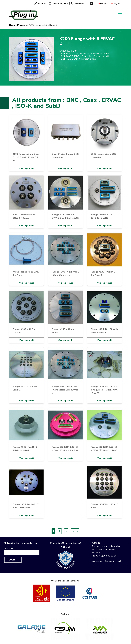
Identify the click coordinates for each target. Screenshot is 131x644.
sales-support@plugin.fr (103, 561)
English (117, 3)
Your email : (9, 549)
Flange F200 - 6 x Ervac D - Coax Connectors (65, 273)
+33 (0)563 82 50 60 (106, 556)
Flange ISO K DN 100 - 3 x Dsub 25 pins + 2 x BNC (65, 449)
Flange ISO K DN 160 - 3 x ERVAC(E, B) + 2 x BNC (104, 449)
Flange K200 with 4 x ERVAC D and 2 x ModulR (65, 216)
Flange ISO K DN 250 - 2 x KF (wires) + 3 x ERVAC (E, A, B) (104, 390)
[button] (32, 59)
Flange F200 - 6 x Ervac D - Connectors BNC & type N (65, 390)
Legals (119, 561)
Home (12, 25)
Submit (13, 560)
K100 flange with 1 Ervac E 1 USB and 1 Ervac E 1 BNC (26, 157)
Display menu (120, 15)
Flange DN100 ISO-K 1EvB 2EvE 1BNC (102, 216)
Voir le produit (27, 168)
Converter (42, 3)
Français (104, 3)
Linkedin (91, 3)
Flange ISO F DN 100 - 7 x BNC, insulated (26, 506)
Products (22, 25)
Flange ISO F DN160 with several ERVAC (104, 331)
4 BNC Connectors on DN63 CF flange (24, 216)
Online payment (61, 3)
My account (80, 3)
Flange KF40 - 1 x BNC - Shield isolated (25, 449)
